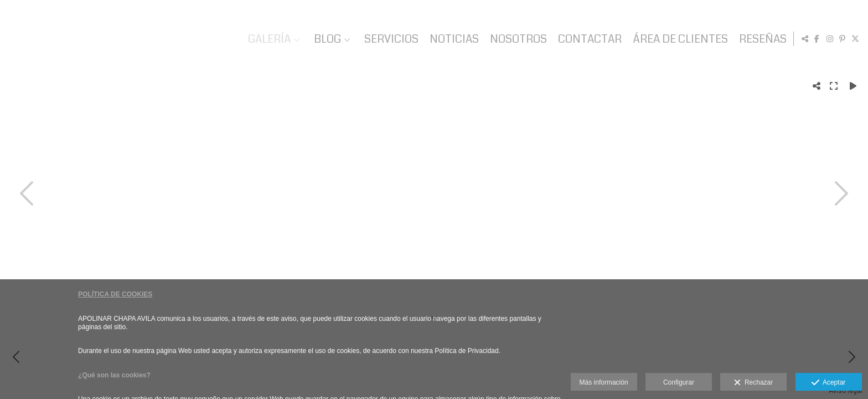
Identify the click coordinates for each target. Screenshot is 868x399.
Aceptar (828, 383)
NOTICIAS (453, 39)
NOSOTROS (517, 39)
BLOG (326, 39)
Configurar (679, 382)
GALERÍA (268, 39)
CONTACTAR (588, 39)
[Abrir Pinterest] (843, 39)
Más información (604, 382)
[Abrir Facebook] (817, 39)
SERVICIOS (390, 39)
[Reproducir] (853, 86)
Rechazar (753, 383)
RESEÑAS (761, 39)
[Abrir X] (855, 39)
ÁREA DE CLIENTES (679, 39)
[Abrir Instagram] (830, 39)
